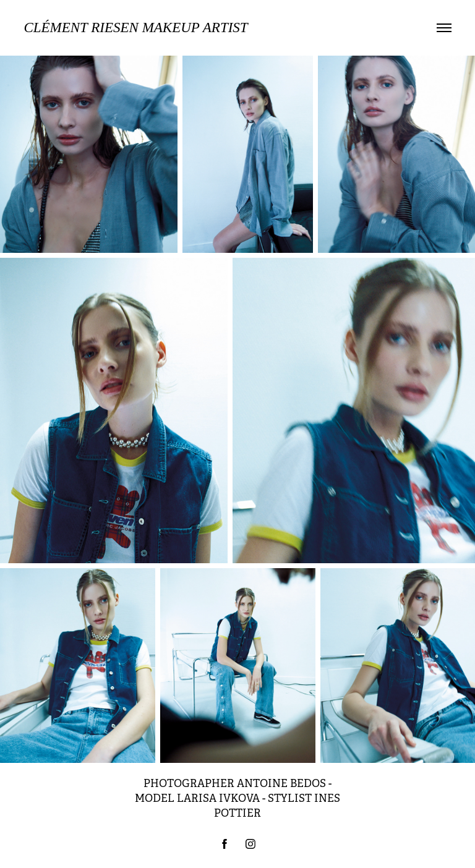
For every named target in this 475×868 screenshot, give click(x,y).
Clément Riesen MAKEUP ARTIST (135, 28)
